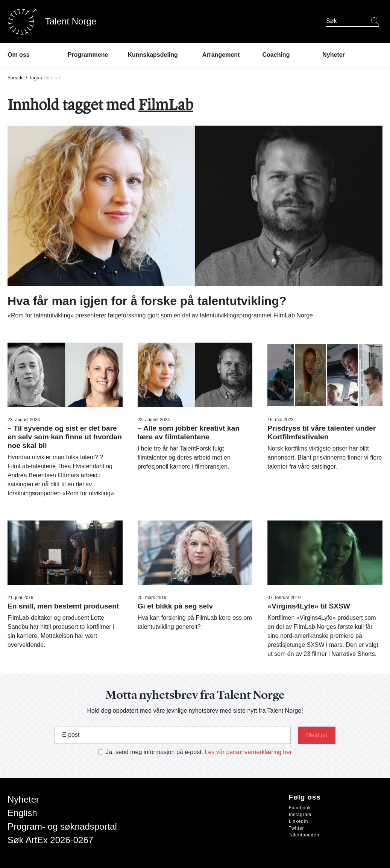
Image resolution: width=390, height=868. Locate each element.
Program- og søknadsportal (62, 826)
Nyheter (23, 799)
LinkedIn (298, 821)
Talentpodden (304, 835)
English (22, 813)
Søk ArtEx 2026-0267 (50, 840)
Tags (34, 78)
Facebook (300, 808)
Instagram (300, 815)
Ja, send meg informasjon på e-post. (154, 752)
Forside (16, 78)
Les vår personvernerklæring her (248, 752)
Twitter (297, 828)
